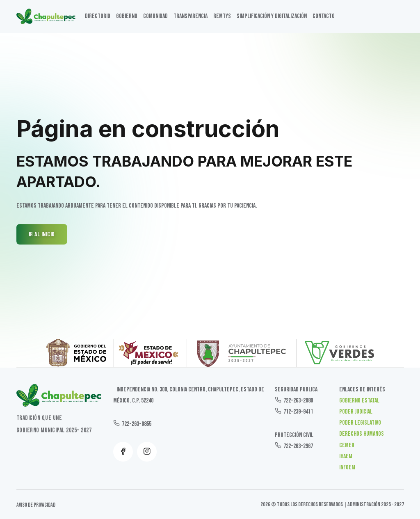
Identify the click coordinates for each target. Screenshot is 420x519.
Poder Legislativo (360, 423)
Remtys (222, 16)
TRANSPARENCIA (191, 16)
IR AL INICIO (42, 234)
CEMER (347, 445)
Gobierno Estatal (359, 401)
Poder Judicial (356, 412)
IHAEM (346, 456)
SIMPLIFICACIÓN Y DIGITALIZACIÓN (272, 16)
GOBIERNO (127, 16)
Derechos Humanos (362, 434)
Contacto (324, 16)
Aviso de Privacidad (36, 505)
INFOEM (347, 468)
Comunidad (155, 16)
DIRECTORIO (98, 16)
